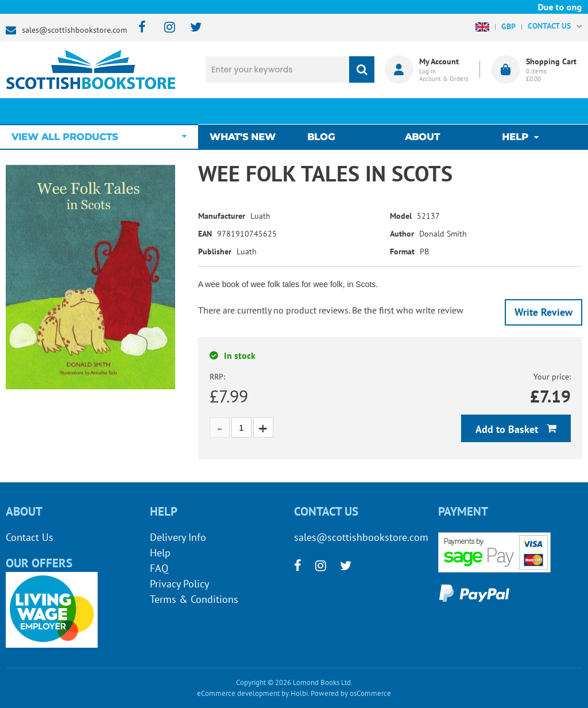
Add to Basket (508, 429)
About (422, 111)
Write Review (543, 312)
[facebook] (139, 28)
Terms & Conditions (194, 599)
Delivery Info (178, 537)
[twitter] (190, 28)
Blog (324, 111)
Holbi (299, 693)
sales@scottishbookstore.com (74, 30)
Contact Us (30, 537)
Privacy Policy (179, 584)
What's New (248, 111)
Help (160, 553)
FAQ (159, 568)
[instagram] (165, 28)
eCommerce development (238, 693)
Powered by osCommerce (351, 693)
